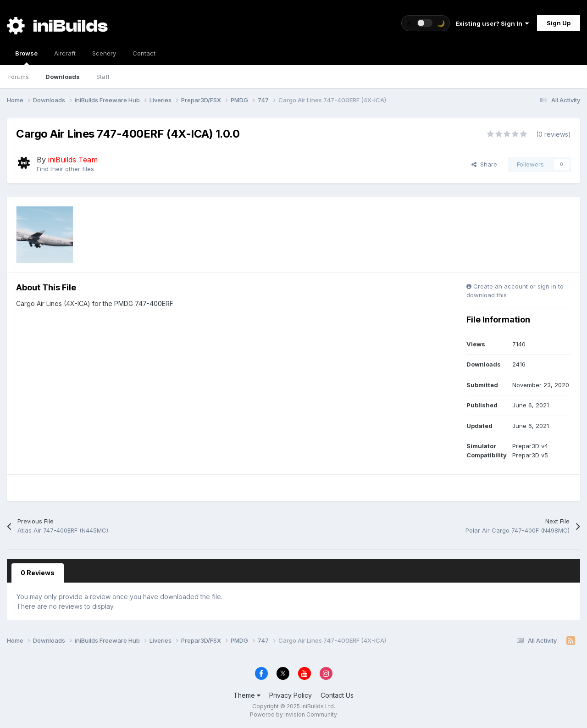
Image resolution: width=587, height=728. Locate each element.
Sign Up (559, 23)
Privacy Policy (291, 695)
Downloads (63, 77)
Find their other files (65, 169)
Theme (247, 695)
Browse (26, 57)
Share (484, 164)
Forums (19, 77)
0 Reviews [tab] (38, 573)
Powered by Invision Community (293, 714)
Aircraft (65, 53)
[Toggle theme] (426, 23)
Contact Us (337, 695)
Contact (144, 53)
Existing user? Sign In (492, 23)
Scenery (104, 53)
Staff (103, 77)
